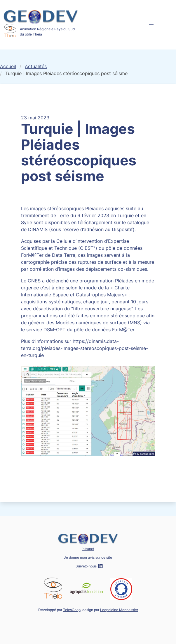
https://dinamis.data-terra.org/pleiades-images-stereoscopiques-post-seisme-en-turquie (84, 348)
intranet (88, 549)
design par (110, 610)
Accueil (8, 66)
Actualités (36, 66)
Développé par (59, 610)
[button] (151, 25)
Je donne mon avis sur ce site (88, 557)
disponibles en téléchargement (79, 222)
